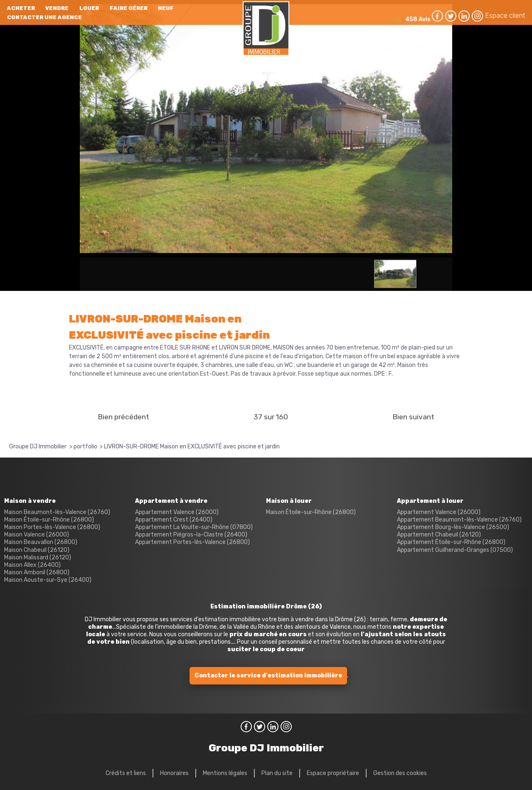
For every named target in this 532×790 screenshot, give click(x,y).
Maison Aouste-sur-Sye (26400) (48, 580)
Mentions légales (225, 773)
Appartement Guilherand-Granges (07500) (455, 550)
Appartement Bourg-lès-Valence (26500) (453, 527)
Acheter (21, 8)
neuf (166, 8)
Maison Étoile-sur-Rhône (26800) (49, 520)
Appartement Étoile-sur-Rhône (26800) (451, 542)
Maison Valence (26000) (37, 535)
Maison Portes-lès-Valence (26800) (52, 527)
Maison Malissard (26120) (38, 557)
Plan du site (277, 773)
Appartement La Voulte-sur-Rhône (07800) (194, 527)
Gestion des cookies (400, 773)
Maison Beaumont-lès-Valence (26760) (57, 512)
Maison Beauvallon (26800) (41, 542)
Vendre (57, 8)
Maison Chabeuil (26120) (37, 550)
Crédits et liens (126, 773)
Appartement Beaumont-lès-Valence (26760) (459, 520)
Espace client (505, 16)
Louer (89, 8)
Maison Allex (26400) (32, 565)
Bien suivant (413, 417)
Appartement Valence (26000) (177, 512)
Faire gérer (129, 8)
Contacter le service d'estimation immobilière (268, 676)
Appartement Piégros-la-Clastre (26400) (191, 535)
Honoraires (174, 773)
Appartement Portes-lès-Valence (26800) (192, 542)
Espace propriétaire (333, 773)
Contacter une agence (44, 17)
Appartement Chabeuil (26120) (439, 535)
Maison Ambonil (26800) (37, 572)
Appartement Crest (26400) (174, 520)
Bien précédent (123, 417)
